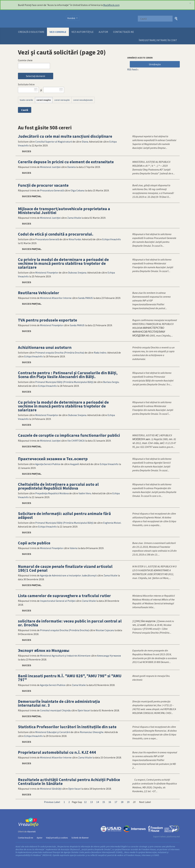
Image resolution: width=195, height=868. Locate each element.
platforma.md (173, 837)
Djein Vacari (84, 710)
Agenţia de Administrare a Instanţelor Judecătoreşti (68, 575)
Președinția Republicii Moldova (52, 493)
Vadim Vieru (85, 493)
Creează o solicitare (31, 32)
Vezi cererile (58, 32)
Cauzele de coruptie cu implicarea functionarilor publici (69, 435)
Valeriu (74, 548)
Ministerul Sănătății (51, 789)
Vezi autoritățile (83, 32)
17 (116, 802)
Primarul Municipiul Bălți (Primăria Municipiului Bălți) (64, 382)
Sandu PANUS (85, 298)
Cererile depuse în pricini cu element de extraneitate (66, 162)
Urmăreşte (155, 64)
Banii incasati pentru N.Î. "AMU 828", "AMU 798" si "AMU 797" (70, 678)
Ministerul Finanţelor (47, 273)
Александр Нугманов (109, 656)
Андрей (74, 464)
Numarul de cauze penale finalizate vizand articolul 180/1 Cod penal (65, 568)
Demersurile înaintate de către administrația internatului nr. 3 (59, 703)
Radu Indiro (100, 353)
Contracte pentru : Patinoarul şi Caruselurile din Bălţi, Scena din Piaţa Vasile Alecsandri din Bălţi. (68, 375)
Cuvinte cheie (25, 60)
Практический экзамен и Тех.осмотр (53, 459)
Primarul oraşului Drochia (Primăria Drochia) (60, 353)
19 (128, 802)
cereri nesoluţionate (83, 100)
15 (104, 802)
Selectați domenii (35, 76)
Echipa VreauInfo (112, 239)
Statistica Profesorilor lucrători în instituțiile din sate (67, 727)
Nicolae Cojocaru (105, 630)
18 (122, 802)
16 (110, 802)
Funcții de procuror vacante (43, 185)
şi (41, 90)
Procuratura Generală (52, 190)
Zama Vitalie (74, 218)
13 (91, 802)
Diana (85, 142)
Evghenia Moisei (112, 523)
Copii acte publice (34, 543)
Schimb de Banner (80, 838)
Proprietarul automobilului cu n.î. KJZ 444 (57, 752)
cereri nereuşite (62, 100)
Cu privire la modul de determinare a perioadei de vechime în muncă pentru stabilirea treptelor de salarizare (63, 263)
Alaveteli (31, 832)
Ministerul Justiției (50, 167)
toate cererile (26, 100)
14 (98, 802)
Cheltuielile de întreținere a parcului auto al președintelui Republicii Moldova (58, 486)
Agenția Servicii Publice (48, 464)
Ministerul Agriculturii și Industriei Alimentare (65, 656)
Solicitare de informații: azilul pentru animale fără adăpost (64, 515)
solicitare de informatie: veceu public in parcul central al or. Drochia (70, 623)
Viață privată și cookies (57, 838)
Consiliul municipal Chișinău (55, 710)
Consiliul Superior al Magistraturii (54, 142)
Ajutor (103, 32)
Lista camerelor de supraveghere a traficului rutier (64, 596)
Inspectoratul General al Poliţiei (58, 601)
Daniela (71, 167)
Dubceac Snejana (77, 273)
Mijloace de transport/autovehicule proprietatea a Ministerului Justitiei (64, 211)
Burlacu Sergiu (111, 382)
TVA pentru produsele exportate (48, 320)
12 (85, 802)
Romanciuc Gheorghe (92, 732)
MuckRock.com (111, 5)
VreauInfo (40, 19)
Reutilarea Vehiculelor (39, 293)
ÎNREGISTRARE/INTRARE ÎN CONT (158, 40)
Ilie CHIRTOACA (76, 441)
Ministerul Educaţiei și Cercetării (53, 732)
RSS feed (132, 69)
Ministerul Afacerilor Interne (56, 298)
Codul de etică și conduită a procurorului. (56, 234)
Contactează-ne (124, 32)
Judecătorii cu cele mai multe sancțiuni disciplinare (65, 136)
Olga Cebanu (77, 190)
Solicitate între (26, 84)
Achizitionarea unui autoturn (45, 347)
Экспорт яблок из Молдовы (44, 650)
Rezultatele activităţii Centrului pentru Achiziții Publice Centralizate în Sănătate (69, 782)
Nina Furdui (75, 239)
